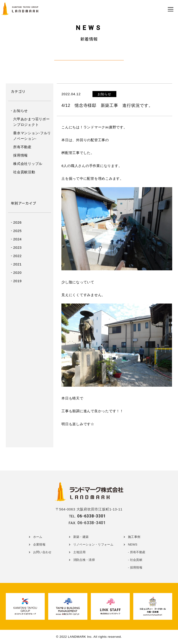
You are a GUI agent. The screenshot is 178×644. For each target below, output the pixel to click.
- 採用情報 (135, 567)
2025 (17, 231)
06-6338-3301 (91, 516)
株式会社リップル (28, 164)
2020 (17, 273)
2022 (17, 256)
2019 (17, 281)
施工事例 (134, 537)
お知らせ (21, 111)
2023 (17, 247)
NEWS (133, 544)
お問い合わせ (42, 552)
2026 (17, 222)
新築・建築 (81, 537)
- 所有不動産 (137, 552)
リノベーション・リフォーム (93, 544)
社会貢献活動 (24, 172)
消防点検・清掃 (84, 560)
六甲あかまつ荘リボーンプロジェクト (32, 122)
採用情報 (21, 155)
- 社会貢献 (135, 560)
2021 (17, 264)
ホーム (38, 537)
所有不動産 (22, 147)
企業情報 (39, 544)
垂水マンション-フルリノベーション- (32, 136)
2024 (17, 239)
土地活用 (79, 552)
